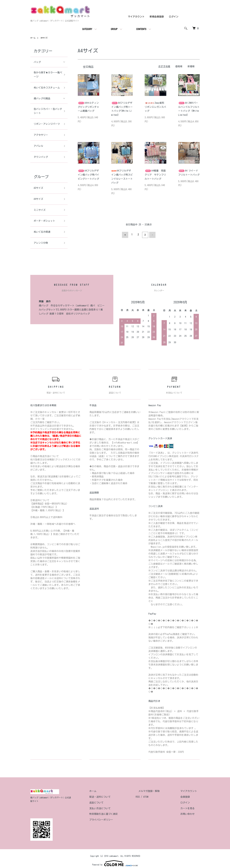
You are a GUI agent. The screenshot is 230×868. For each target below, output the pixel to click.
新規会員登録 (157, 17)
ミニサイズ (40, 210)
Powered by (115, 860)
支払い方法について (113, 808)
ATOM (157, 797)
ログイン (174, 17)
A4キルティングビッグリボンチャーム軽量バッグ (88, 107)
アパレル (38, 146)
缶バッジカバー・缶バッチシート (47, 111)
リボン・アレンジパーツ (47, 124)
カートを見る (190, 808)
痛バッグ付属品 (42, 98)
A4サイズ (46, 38)
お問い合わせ (190, 814)
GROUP (114, 29)
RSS (149, 797)
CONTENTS (141, 29)
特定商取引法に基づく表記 (117, 814)
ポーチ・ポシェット (44, 221)
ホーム (33, 38)
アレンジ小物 (41, 243)
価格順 (179, 66)
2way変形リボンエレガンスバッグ (155, 107)
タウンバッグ (41, 157)
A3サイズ (38, 188)
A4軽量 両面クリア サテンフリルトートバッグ (155, 175)
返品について (110, 803)
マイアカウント (136, 17)
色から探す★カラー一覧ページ (47, 75)
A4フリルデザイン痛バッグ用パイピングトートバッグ (88, 175)
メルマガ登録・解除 (157, 791)
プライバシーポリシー (115, 820)
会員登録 (188, 797)
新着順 (191, 66)
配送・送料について (113, 797)
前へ (126, 234)
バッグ (37, 62)
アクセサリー (41, 135)
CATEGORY (87, 29)
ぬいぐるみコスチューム (47, 88)
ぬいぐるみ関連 (42, 232)
